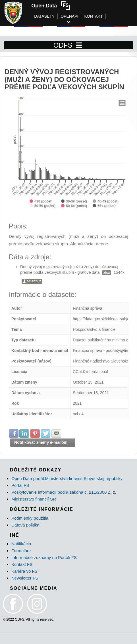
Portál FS (20, 485)
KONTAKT (93, 16)
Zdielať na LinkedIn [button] (24, 434)
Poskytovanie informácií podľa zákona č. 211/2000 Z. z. (64, 492)
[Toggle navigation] (79, 45)
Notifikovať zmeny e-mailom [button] (41, 442)
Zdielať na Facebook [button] (14, 434)
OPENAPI (69, 16)
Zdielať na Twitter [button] (45, 434)
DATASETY (44, 16)
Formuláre (21, 551)
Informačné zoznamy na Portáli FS (44, 557)
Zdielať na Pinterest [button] (35, 434)
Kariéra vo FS (24, 571)
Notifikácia (21, 544)
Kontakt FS (22, 564)
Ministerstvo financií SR (34, 499)
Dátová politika (25, 525)
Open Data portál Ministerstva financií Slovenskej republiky (67, 478)
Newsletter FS (25, 578)
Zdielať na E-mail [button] (56, 434)
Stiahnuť (32, 281)
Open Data (44, 6)
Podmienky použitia (30, 518)
